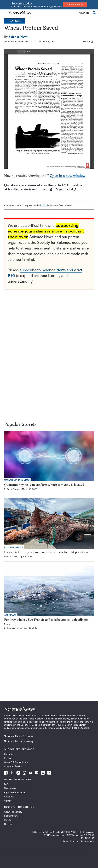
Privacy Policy (88, 841)
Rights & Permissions (15, 792)
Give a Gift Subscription (16, 762)
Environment (14, 547)
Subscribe (9, 754)
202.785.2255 (87, 838)
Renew (7, 758)
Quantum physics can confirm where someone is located (44, 485)
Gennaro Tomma (15, 628)
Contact (8, 801)
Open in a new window (68, 176)
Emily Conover (14, 489)
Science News (18, 37)
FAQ (6, 784)
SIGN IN (84, 13)
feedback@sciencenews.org (30, 189)
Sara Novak (13, 557)
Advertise (9, 797)
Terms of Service (70, 841)
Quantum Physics (17, 480)
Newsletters (10, 788)
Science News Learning (19, 741)
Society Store (11, 816)
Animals (10, 615)
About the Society (13, 812)
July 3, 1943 (45, 205)
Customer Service (13, 766)
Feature (14, 21)
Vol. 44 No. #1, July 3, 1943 (40, 41)
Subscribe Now (75, 5)
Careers (8, 824)
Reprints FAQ (65, 189)
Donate (8, 820)
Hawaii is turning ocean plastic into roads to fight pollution (46, 552)
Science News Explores (19, 736)
